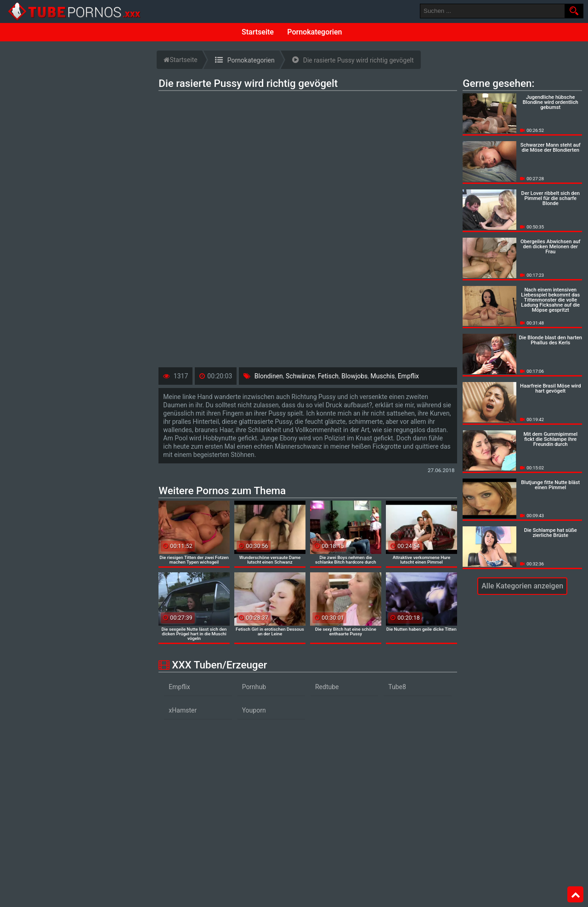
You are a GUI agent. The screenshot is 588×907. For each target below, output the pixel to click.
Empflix (408, 376)
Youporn (254, 710)
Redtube (327, 687)
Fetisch (328, 376)
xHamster (183, 710)
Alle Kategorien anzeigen (522, 586)
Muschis (383, 376)
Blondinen (269, 376)
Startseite (258, 32)
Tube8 (397, 687)
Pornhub (254, 687)
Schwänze (300, 376)
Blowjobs (354, 376)
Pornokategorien (314, 32)
